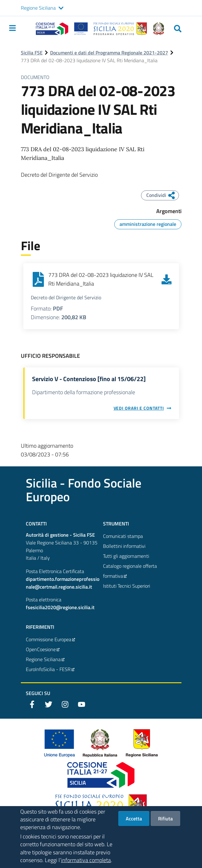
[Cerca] (178, 29)
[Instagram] (65, 704)
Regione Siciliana (38, 8)
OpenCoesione (43, 649)
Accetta (134, 820)
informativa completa (86, 862)
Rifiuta (165, 820)
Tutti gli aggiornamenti (126, 556)
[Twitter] (49, 704)
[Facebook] (32, 704)
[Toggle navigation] (12, 28)
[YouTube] (82, 704)
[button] (61, 8)
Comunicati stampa (123, 536)
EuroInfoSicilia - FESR (50, 669)
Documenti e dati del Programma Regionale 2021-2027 (109, 53)
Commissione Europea (51, 639)
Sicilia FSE (32, 53)
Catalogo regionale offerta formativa (130, 572)
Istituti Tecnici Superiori (127, 586)
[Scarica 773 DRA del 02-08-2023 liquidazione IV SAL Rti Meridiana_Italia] (167, 279)
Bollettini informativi (124, 546)
